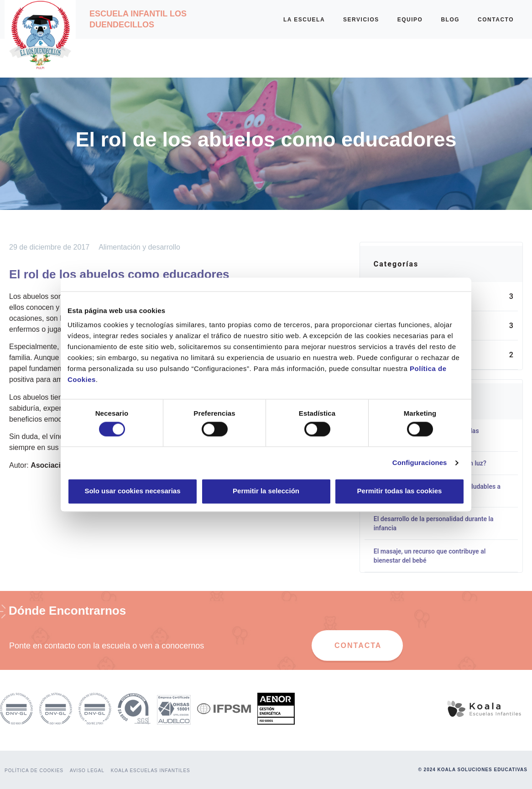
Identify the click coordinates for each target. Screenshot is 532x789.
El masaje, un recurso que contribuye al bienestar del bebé (430, 556)
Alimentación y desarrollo (139, 247)
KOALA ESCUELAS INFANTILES (151, 771)
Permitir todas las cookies (400, 491)
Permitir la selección (266, 491)
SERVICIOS (361, 20)
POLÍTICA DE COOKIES (34, 771)
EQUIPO (410, 20)
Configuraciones (420, 462)
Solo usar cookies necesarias (132, 491)
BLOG (450, 20)
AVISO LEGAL (87, 771)
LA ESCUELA (304, 20)
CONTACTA (358, 645)
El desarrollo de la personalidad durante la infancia (434, 523)
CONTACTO (496, 20)
